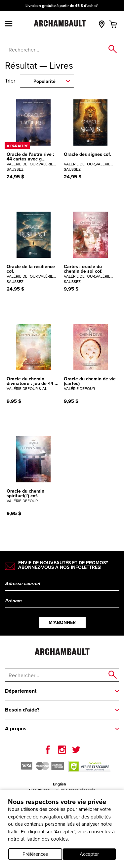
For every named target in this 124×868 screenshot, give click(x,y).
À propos (16, 729)
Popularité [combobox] (44, 81)
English (60, 784)
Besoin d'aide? (22, 710)
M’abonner (62, 623)
